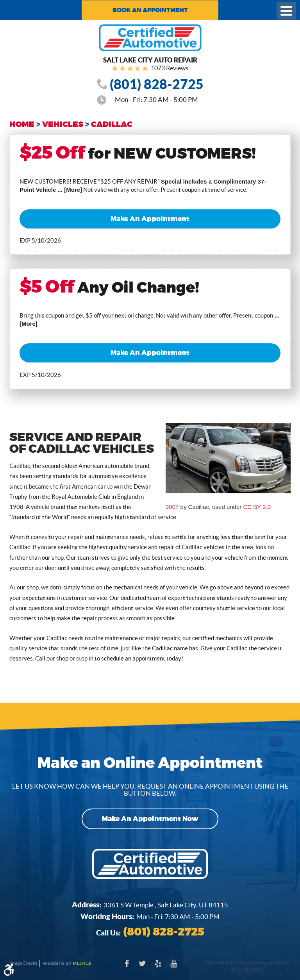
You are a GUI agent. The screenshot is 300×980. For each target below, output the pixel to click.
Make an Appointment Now (150, 819)
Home (22, 124)
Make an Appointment (150, 219)
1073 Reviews (170, 68)
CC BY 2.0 (257, 507)
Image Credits (23, 963)
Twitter (142, 968)
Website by (67, 963)
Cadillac (112, 124)
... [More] (69, 190)
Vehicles (63, 124)
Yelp (158, 968)
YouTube (173, 968)
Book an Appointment (150, 10)
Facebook (127, 968)
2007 (172, 507)
